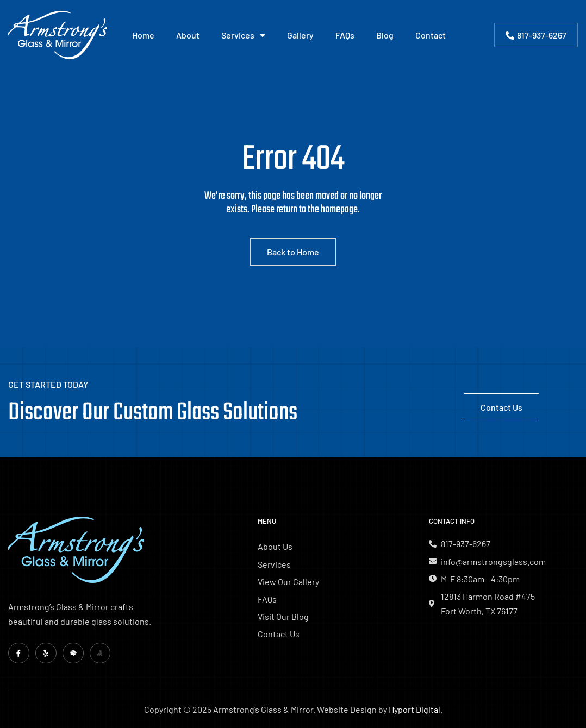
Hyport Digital (414, 710)
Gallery (300, 35)
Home (143, 35)
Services (243, 35)
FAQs (345, 35)
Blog (385, 35)
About (188, 35)
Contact (431, 35)
